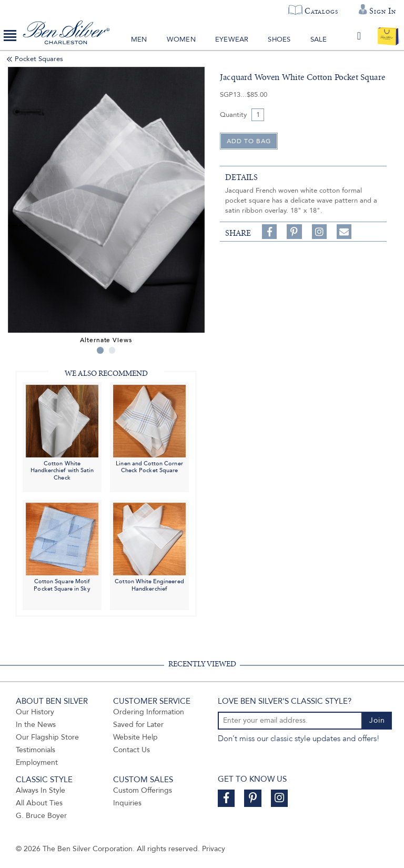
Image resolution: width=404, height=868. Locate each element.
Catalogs (321, 11)
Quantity (233, 115)
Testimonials (36, 750)
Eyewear (232, 39)
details (241, 177)
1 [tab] (100, 350)
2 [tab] (112, 350)
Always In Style (41, 790)
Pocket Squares (39, 59)
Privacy (214, 849)
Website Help (135, 737)
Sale (319, 39)
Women (181, 39)
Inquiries (127, 803)
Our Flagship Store (47, 737)
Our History (35, 712)
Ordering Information (149, 712)
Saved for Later (138, 725)
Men (139, 39)
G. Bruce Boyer (41, 816)
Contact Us (132, 750)
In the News (36, 725)
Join (377, 720)
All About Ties (39, 803)
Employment (37, 762)
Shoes (279, 39)
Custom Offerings (143, 790)
